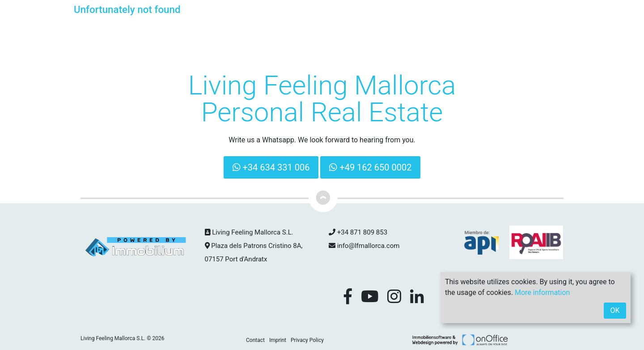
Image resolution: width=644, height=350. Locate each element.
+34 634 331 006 (271, 167)
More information (542, 292)
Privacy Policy (307, 340)
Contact (255, 340)
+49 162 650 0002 (370, 167)
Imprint (278, 340)
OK (615, 310)
